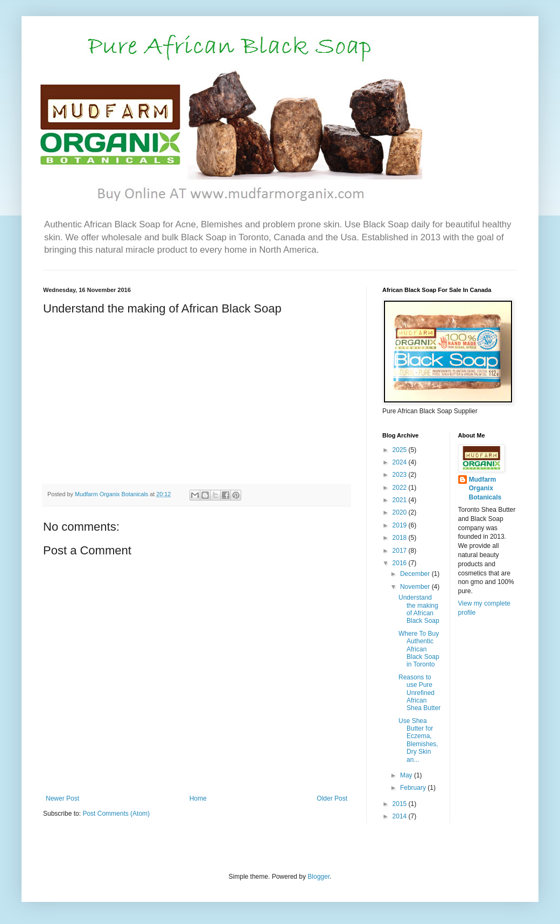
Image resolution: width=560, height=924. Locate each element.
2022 (401, 488)
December (416, 574)
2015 (401, 804)
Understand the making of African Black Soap (419, 609)
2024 (401, 462)
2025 (401, 450)
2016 (401, 563)
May (407, 775)
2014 (401, 816)
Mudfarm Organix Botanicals (485, 489)
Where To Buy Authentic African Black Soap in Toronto (419, 649)
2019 (401, 525)
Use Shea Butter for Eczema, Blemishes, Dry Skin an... (418, 740)
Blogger (318, 877)
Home (198, 798)
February (414, 788)
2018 (401, 538)
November (416, 587)
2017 (401, 551)
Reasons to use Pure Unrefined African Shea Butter (419, 693)
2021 (401, 500)
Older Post (332, 798)
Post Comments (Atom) (116, 814)
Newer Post (62, 798)
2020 (401, 512)
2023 (401, 475)
